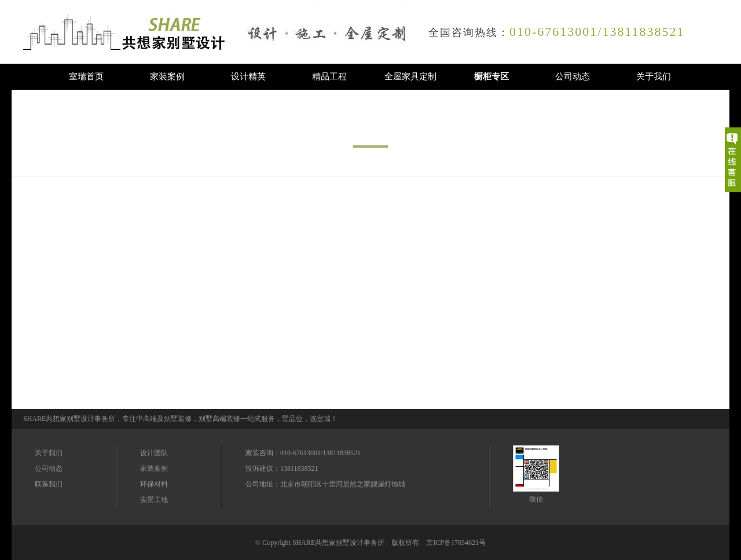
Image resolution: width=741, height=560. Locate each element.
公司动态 (573, 76)
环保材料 (154, 484)
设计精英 (248, 76)
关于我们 (654, 76)
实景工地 (154, 500)
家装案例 (167, 76)
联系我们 (49, 484)
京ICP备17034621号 (456, 543)
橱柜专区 (491, 76)
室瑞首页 (86, 76)
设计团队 (154, 453)
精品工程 (329, 76)
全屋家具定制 (410, 76)
